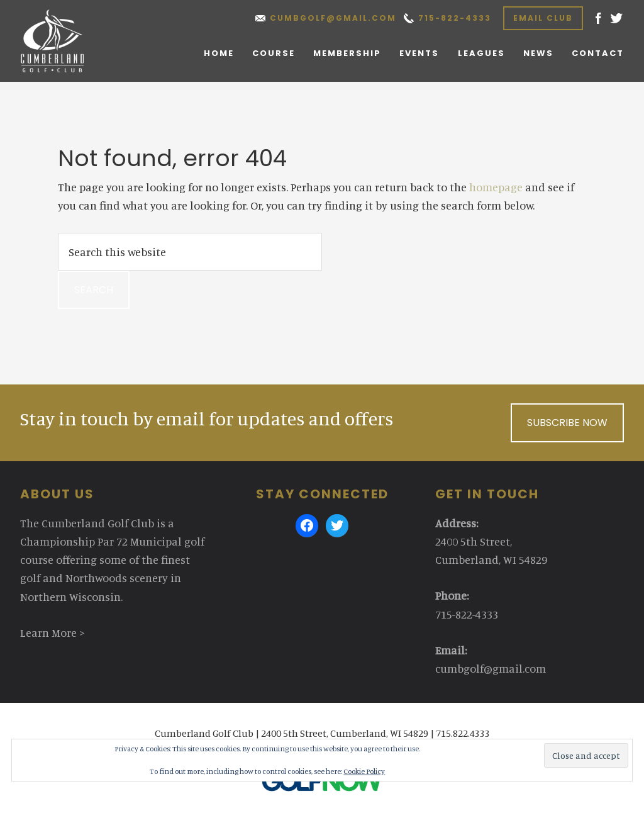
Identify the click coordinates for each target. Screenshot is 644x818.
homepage (496, 187)
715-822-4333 (455, 18)
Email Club (543, 18)
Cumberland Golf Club (65, 41)
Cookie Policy (364, 771)
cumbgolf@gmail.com (333, 18)
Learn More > (53, 632)
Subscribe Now (567, 423)
